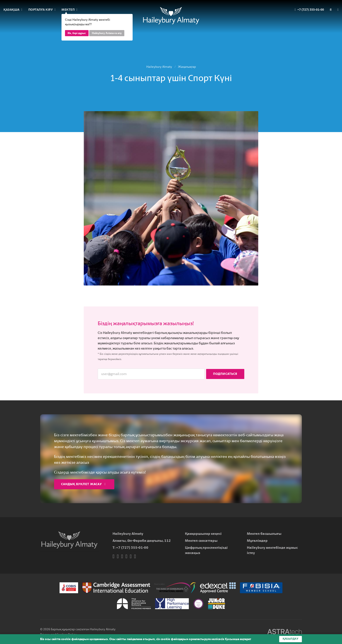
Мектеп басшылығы (264, 534)
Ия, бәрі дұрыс (77, 33)
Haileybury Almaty (159, 67)
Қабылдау (291, 639)
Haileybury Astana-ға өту (107, 33)
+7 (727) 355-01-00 (132, 548)
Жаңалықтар (187, 67)
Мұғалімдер (257, 541)
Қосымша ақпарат (238, 639)
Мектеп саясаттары (201, 541)
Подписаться (225, 374)
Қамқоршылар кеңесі (203, 534)
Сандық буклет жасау (83, 484)
